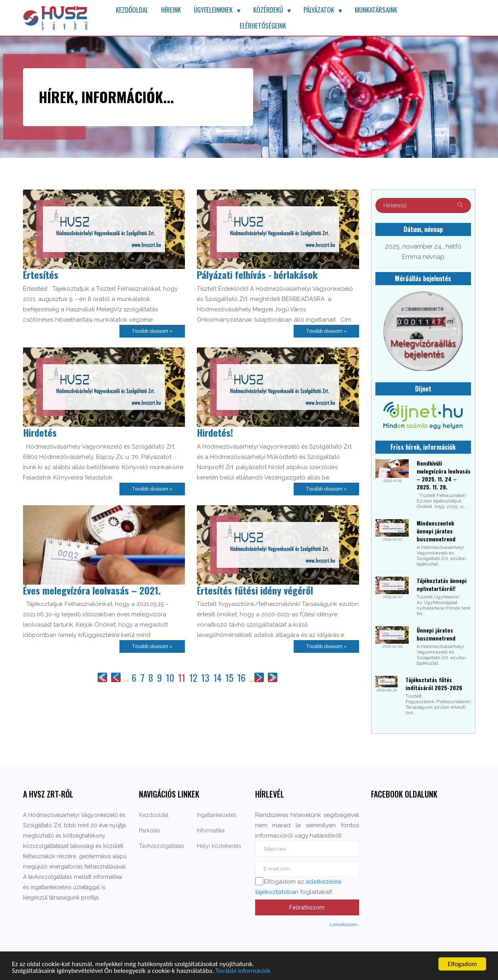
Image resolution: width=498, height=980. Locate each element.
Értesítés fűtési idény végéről (255, 590)
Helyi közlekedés (219, 846)
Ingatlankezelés (217, 815)
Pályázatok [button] (319, 10)
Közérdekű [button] (268, 10)
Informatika (211, 830)
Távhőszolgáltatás (162, 846)
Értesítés (41, 274)
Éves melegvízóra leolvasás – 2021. (92, 590)
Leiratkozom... (344, 924)
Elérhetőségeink (263, 26)
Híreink (171, 10)
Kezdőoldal (132, 10)
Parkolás (150, 830)
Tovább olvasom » (152, 331)
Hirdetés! (215, 432)
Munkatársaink (376, 10)
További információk (243, 971)
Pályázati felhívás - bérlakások (257, 274)
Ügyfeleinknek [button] (213, 10)
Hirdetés (40, 432)
